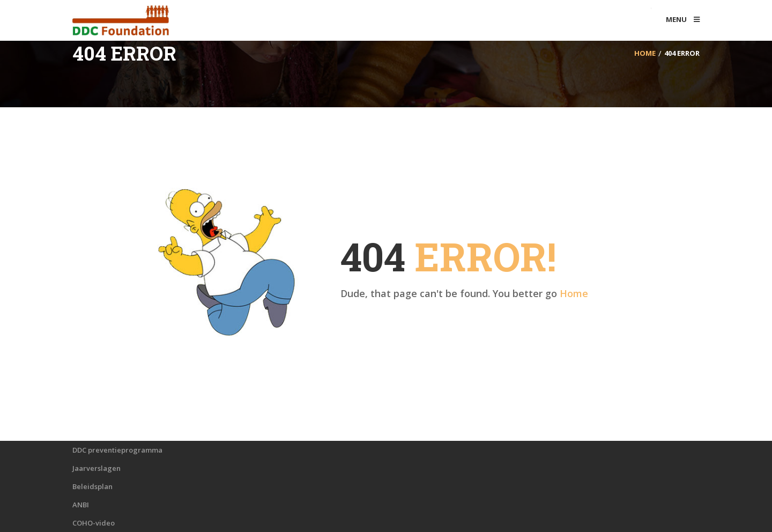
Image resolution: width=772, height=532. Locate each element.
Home (574, 293)
